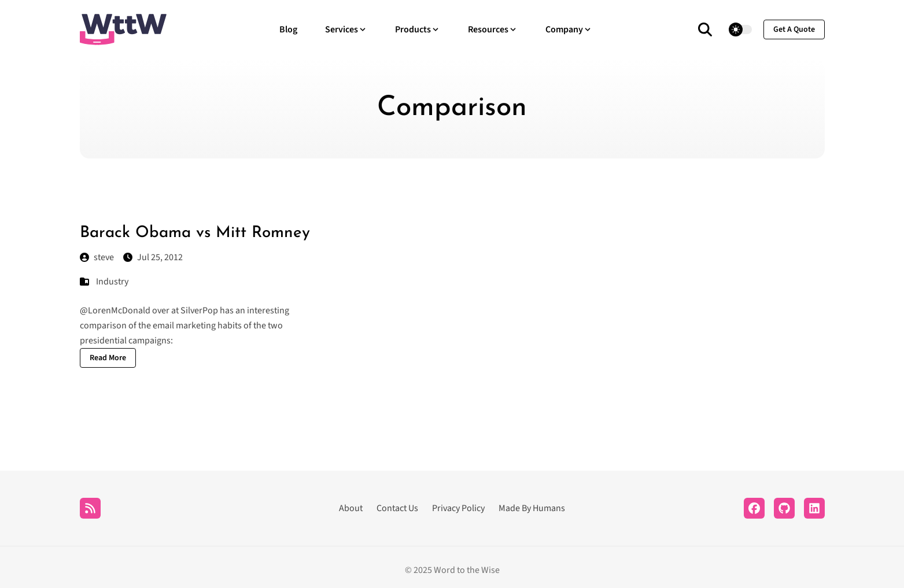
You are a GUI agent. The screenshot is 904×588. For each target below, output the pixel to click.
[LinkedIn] (814, 508)
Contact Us (397, 508)
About (351, 508)
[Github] (784, 508)
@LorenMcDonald (115, 310)
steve (97, 257)
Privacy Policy (458, 508)
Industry (112, 282)
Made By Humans (532, 508)
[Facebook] (754, 508)
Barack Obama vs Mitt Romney (195, 233)
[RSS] (90, 508)
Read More (108, 358)
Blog (288, 29)
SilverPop (199, 310)
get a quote (794, 29)
